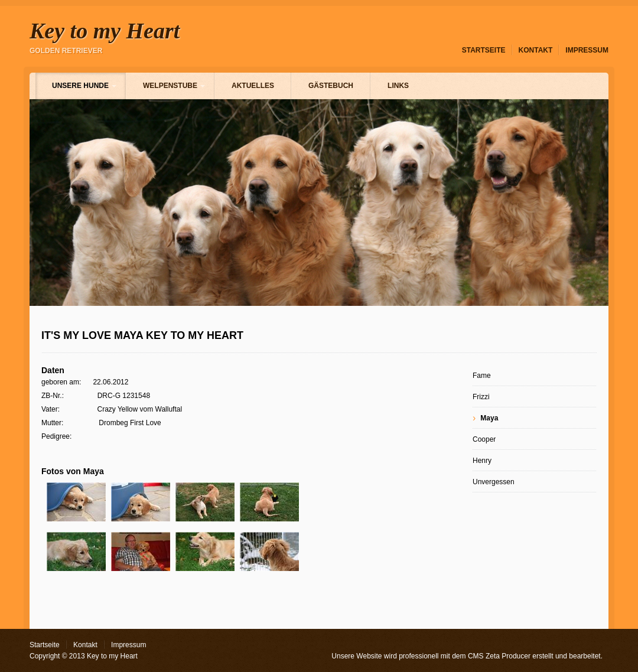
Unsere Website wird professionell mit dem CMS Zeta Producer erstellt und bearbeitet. (467, 656)
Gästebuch (331, 86)
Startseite (484, 50)
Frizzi (481, 397)
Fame (482, 376)
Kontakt (536, 50)
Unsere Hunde (80, 86)
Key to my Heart (105, 31)
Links (398, 86)
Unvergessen (494, 482)
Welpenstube (170, 86)
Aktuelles (253, 86)
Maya (489, 418)
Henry (482, 461)
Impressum (587, 50)
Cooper (484, 439)
